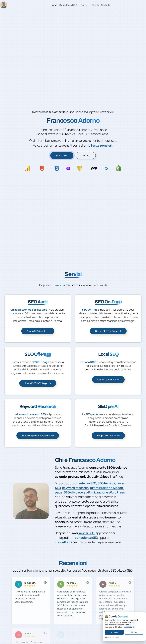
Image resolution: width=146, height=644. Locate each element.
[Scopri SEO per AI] (108, 436)
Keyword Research (38, 406)
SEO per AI (108, 406)
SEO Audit (38, 302)
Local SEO (108, 354)
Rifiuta (132, 632)
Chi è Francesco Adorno (85, 460)
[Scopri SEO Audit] (38, 331)
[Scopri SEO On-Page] (108, 331)
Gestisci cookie (109, 637)
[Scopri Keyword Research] (38, 436)
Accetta (112, 632)
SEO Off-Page (38, 354)
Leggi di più (126, 627)
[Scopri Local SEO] (108, 380)
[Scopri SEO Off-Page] (38, 383)
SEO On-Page (108, 302)
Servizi (73, 274)
